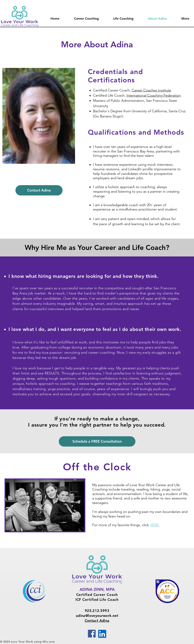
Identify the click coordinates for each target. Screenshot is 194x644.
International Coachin (143, 95)
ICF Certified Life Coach (97, 600)
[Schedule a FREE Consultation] (97, 441)
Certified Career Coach (97, 595)
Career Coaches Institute (151, 90)
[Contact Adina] (39, 190)
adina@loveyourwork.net (97, 616)
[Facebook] (92, 634)
